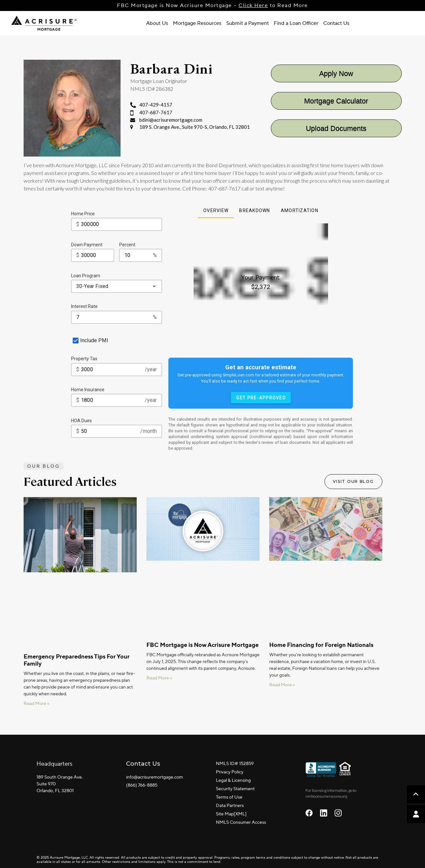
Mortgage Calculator (336, 101)
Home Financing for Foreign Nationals (321, 645)
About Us (157, 23)
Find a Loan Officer (296, 23)
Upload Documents (336, 128)
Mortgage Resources (197, 23)
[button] (416, 814)
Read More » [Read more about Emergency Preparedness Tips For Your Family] (37, 704)
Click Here (253, 5)
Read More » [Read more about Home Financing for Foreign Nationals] (282, 685)
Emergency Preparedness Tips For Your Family (77, 660)
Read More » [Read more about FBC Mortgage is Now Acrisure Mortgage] (159, 678)
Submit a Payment (248, 23)
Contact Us (336, 23)
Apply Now (336, 73)
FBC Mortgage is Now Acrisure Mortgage (202, 645)
